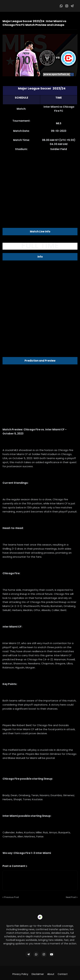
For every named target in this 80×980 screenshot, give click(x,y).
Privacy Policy (20, 974)
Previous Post (12, 897)
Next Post (71, 897)
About (51, 974)
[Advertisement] (40, 181)
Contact (63, 974)
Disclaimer (38, 974)
